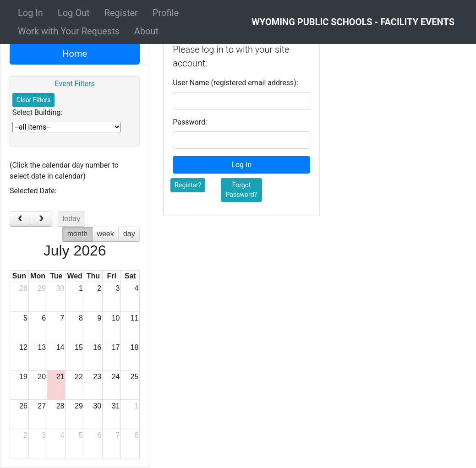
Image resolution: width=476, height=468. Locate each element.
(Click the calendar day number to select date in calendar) (64, 171)
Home (75, 54)
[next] (41, 219)
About (146, 31)
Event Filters (75, 84)
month (77, 234)
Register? (188, 185)
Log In (30, 13)
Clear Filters (33, 100)
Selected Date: (33, 191)
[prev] (20, 219)
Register (121, 13)
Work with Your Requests (69, 31)
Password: (190, 122)
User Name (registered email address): (235, 83)
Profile (166, 13)
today (71, 219)
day (129, 234)
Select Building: (37, 112)
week (105, 234)
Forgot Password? (241, 190)
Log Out (74, 13)
